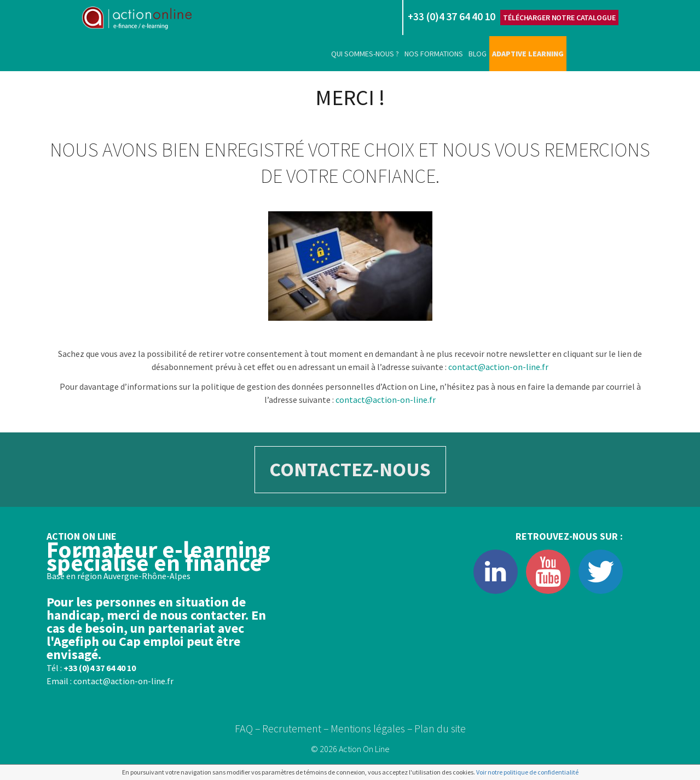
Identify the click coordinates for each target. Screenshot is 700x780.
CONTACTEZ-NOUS (350, 469)
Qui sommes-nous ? (365, 54)
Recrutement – (296, 728)
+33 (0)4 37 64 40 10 (100, 668)
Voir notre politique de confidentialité (527, 772)
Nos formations (434, 54)
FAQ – (248, 728)
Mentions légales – (372, 728)
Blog (478, 54)
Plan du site (440, 728)
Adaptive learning (528, 54)
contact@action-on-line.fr (498, 367)
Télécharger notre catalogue (559, 18)
